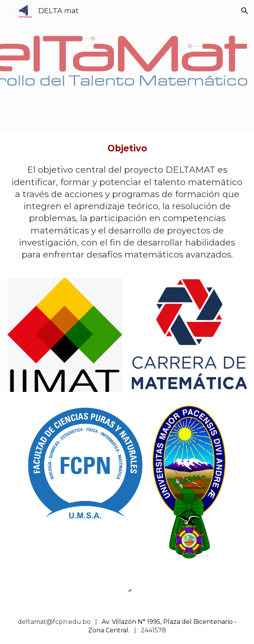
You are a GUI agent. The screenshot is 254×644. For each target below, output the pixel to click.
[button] (9, 11)
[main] (127, 149)
